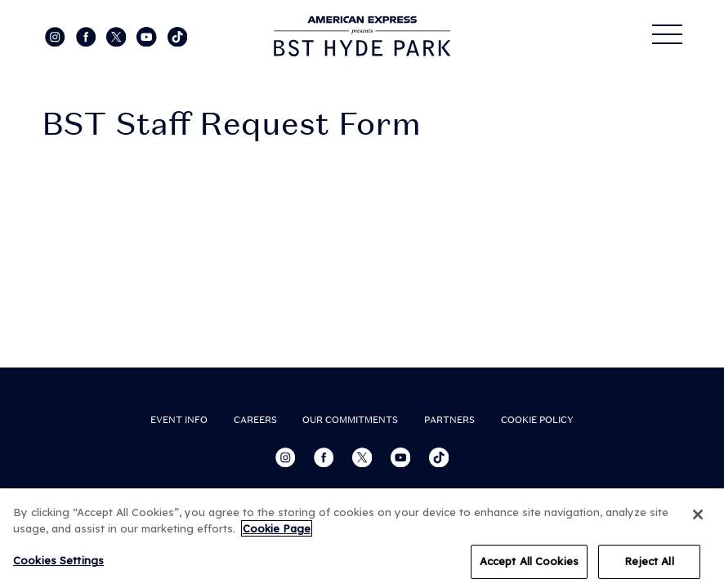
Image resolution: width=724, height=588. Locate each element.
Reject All (649, 561)
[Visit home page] (362, 36)
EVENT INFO (179, 420)
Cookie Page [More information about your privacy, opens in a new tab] (277, 528)
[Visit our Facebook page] (87, 36)
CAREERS (255, 420)
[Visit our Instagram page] (56, 36)
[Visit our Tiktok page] (178, 36)
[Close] (698, 514)
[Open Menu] (668, 34)
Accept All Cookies (529, 561)
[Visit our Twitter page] (118, 36)
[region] (362, 538)
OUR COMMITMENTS (350, 420)
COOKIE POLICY (537, 420)
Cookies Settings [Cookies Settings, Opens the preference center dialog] (58, 560)
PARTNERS (449, 420)
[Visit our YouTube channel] (148, 36)
